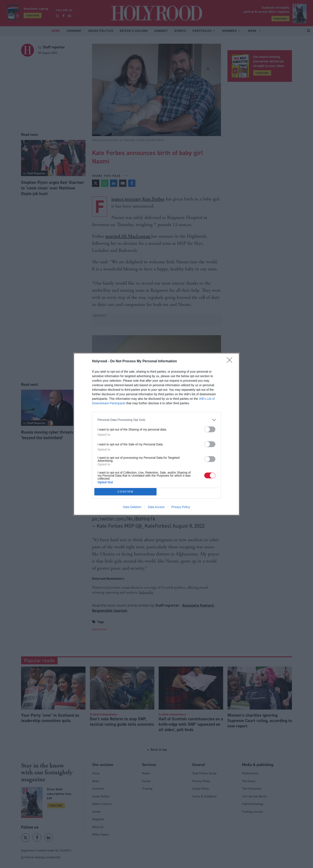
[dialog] (156, 434)
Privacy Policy (181, 507)
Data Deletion (132, 507)
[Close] (231, 361)
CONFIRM (125, 492)
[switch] (210, 429)
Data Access (156, 507)
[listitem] (156, 420)
